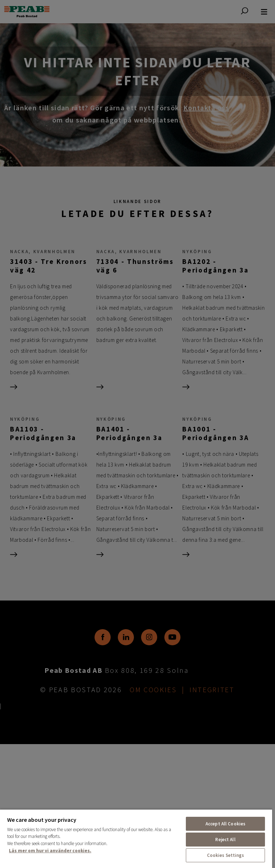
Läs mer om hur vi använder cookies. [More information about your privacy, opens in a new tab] (50, 851)
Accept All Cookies (225, 824)
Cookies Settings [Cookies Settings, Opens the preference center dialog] (226, 855)
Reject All (225, 840)
